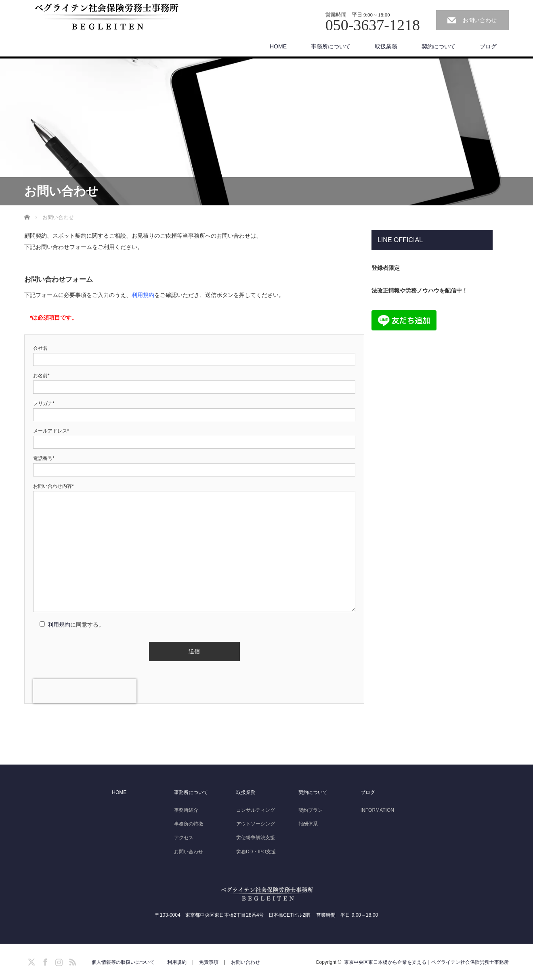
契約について (439, 46)
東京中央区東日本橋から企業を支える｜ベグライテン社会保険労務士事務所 (426, 962)
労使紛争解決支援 (256, 838)
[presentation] (85, 691)
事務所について (331, 46)
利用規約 (143, 295)
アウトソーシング (256, 824)
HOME (278, 46)
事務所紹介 (186, 810)
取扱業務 (386, 46)
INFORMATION (377, 810)
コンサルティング (256, 810)
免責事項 (209, 962)
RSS (71, 961)
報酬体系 (308, 824)
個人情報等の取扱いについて (123, 962)
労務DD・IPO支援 (256, 852)
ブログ (488, 46)
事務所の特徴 (189, 824)
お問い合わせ (480, 20)
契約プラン (311, 810)
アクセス (184, 838)
